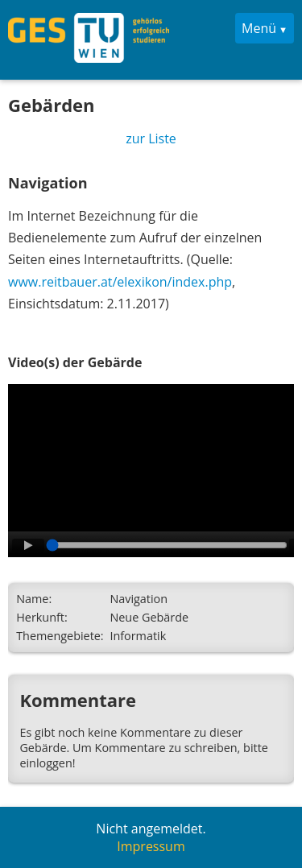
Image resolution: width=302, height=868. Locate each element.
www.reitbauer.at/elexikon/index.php (120, 282)
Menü (259, 28)
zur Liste (151, 138)
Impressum (151, 846)
